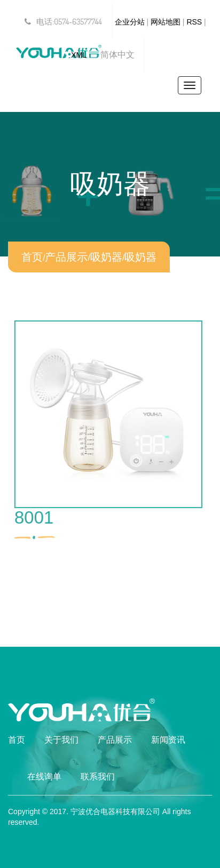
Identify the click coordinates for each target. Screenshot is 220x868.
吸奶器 (106, 257)
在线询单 (44, 777)
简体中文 (117, 54)
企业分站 (130, 22)
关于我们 (61, 740)
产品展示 (66, 257)
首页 (32, 257)
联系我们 (98, 777)
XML (79, 55)
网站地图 (166, 22)
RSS (194, 22)
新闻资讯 (168, 740)
